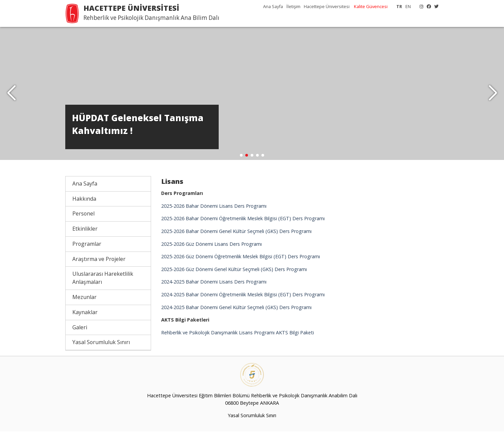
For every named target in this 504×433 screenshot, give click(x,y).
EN (408, 6)
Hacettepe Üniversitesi (327, 6)
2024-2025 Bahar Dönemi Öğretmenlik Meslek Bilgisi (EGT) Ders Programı (243, 296)
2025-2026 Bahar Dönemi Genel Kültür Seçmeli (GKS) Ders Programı (236, 233)
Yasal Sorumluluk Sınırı (101, 344)
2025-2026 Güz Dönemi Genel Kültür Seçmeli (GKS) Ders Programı (234, 271)
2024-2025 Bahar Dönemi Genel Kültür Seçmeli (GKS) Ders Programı (236, 309)
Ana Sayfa (273, 6)
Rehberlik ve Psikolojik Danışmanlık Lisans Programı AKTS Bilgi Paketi (238, 334)
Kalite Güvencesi (371, 6)
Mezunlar (84, 299)
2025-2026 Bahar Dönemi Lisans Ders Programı (214, 208)
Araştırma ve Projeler (99, 261)
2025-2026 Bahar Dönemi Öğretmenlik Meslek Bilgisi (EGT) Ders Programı (243, 220)
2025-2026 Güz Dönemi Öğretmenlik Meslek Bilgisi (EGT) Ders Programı (241, 258)
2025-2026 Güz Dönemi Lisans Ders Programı (211, 246)
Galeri (80, 329)
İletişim (293, 6)
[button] (493, 94)
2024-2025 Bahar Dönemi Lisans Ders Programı (214, 284)
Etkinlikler (85, 230)
